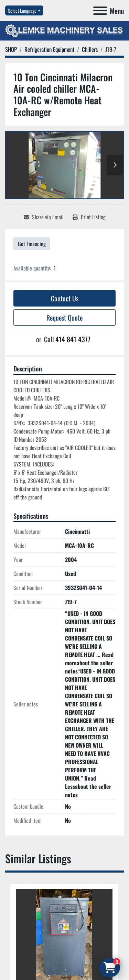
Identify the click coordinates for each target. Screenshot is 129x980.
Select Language (22, 10)
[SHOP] (11, 49)
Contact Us (65, 298)
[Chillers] (90, 49)
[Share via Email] (44, 217)
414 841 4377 (73, 339)
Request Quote (64, 318)
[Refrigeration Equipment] (49, 49)
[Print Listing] (89, 217)
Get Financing (32, 244)
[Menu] (100, 11)
